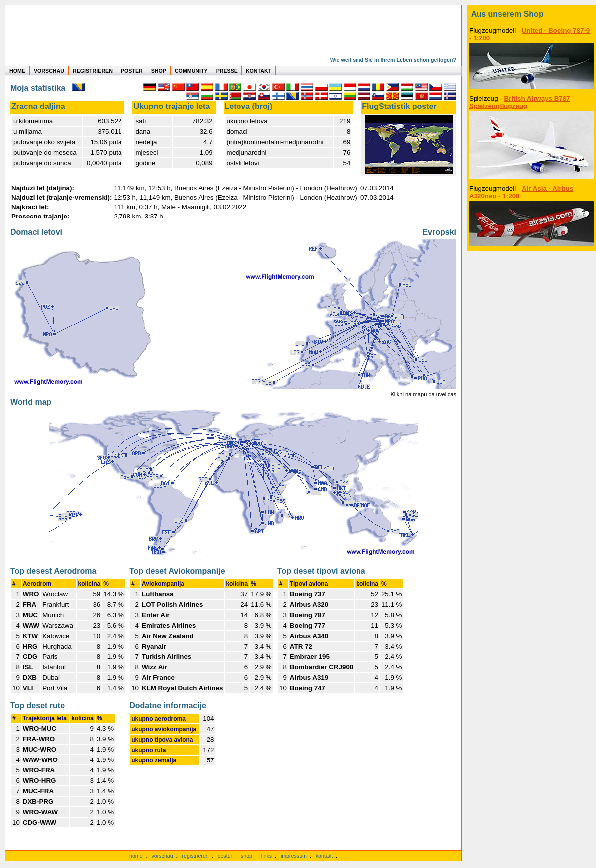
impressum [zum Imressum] (294, 856)
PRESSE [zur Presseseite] (227, 71)
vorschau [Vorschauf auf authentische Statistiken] (162, 856)
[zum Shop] (531, 14)
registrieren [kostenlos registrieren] (195, 856)
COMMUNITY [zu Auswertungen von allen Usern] (191, 71)
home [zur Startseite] (136, 856)
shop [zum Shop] (247, 856)
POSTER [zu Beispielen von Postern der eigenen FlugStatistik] (132, 71)
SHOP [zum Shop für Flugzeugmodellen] (159, 71)
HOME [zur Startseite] (17, 71)
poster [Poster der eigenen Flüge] (225, 856)
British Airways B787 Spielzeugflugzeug (520, 102)
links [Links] (267, 856)
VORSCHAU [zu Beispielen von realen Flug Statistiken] (49, 71)
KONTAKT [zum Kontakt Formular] (259, 71)
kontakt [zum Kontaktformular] (324, 856)
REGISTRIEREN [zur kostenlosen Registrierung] (93, 71)
